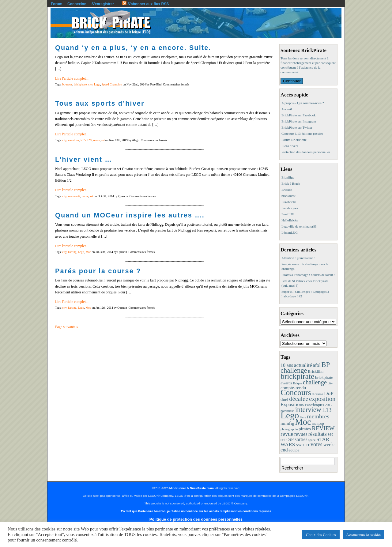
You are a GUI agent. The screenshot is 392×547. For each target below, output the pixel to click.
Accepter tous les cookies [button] (364, 534)
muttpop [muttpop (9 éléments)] (318, 424)
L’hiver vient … (84, 159)
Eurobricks (289, 202)
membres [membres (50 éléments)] (318, 416)
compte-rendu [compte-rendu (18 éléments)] (293, 388)
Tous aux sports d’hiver (100, 103)
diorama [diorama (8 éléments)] (317, 394)
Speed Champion (112, 84)
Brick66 (287, 190)
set (103, 140)
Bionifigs (288, 177)
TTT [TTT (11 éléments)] (306, 445)
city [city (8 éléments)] (330, 383)
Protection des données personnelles (306, 152)
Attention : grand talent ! (298, 258)
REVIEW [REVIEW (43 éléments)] (323, 428)
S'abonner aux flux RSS (145, 4)
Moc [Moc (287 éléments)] (303, 422)
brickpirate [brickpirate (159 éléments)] (297, 376)
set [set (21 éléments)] (330, 434)
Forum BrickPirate (294, 140)
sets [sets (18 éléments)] (284, 439)
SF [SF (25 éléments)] (291, 439)
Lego (97, 84)
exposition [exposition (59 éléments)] (322, 399)
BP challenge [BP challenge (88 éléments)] (305, 368)
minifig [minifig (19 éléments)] (287, 423)
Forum (57, 4)
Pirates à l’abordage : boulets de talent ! (308, 275)
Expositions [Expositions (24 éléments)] (292, 404)
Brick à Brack (291, 183)
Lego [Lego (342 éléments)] (290, 415)
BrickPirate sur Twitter (297, 127)
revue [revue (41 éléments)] (287, 434)
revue (96, 140)
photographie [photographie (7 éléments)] (289, 429)
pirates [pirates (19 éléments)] (305, 429)
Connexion (77, 4)
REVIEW (86, 140)
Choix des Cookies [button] (321, 535)
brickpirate (80, 84)
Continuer (292, 81)
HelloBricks (290, 220)
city (90, 84)
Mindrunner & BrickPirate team (192, 488)
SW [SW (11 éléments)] (299, 445)
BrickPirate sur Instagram (299, 121)
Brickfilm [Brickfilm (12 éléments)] (316, 371)
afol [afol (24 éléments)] (317, 365)
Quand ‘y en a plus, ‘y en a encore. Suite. (133, 48)
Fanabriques (290, 208)
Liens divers (290, 146)
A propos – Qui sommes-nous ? (303, 103)
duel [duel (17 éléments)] (284, 399)
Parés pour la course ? (98, 271)
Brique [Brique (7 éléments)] (298, 383)
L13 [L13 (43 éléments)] (327, 410)
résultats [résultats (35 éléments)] (317, 434)
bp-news (67, 84)
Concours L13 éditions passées (302, 134)
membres (73, 140)
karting (72, 252)
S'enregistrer (103, 4)
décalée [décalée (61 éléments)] (299, 399)
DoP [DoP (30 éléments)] (329, 393)
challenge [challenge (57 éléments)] (315, 382)
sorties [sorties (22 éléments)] (301, 439)
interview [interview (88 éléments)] (308, 410)
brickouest (288, 196)
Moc (88, 252)
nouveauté (74, 196)
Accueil (287, 109)
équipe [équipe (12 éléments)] (294, 450)
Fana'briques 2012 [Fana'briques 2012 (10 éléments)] (319, 405)
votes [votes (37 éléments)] (317, 444)
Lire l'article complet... (72, 78)
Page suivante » (67, 327)
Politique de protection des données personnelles (196, 519)
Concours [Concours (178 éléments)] (296, 392)
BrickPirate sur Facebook (299, 115)
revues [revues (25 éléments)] (301, 434)
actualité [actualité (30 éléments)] (303, 365)
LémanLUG (290, 232)
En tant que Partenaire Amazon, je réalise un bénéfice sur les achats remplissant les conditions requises (196, 511)
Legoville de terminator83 (299, 226)
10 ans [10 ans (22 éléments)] (287, 365)
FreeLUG (288, 214)
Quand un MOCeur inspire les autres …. (130, 215)
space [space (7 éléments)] (312, 440)
